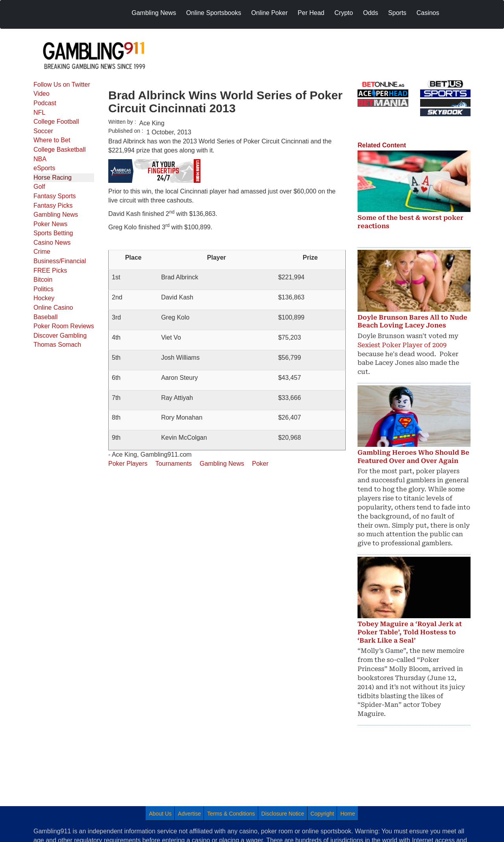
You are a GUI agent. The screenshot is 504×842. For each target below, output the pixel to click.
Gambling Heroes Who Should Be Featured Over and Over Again (413, 457)
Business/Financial (60, 261)
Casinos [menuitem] (428, 13)
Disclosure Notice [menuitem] (283, 814)
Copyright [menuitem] (322, 814)
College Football (56, 122)
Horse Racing (53, 178)
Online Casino (53, 308)
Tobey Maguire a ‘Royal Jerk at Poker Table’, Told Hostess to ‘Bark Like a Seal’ (410, 632)
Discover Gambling (60, 335)
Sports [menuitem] (397, 13)
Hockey (44, 298)
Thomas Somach (57, 345)
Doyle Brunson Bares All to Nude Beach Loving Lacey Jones (412, 322)
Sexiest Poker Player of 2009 (402, 345)
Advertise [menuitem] (189, 814)
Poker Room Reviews (64, 326)
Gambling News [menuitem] (154, 13)
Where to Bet (52, 140)
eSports (44, 168)
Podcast (45, 103)
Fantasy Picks (53, 205)
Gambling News (56, 215)
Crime (42, 252)
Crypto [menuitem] (344, 13)
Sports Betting (53, 233)
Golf (39, 187)
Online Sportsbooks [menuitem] (214, 13)
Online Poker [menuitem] (270, 13)
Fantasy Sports (55, 196)
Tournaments (174, 464)
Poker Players (128, 464)
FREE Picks (50, 270)
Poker (260, 464)
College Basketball (60, 150)
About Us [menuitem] (160, 814)
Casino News (52, 243)
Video (42, 94)
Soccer (43, 131)
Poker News (50, 224)
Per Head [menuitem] (311, 13)
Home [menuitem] (347, 814)
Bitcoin (43, 280)
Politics (44, 289)
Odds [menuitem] (371, 13)
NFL (39, 112)
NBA (40, 159)
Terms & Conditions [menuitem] (231, 814)
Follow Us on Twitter (62, 85)
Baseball (45, 317)
